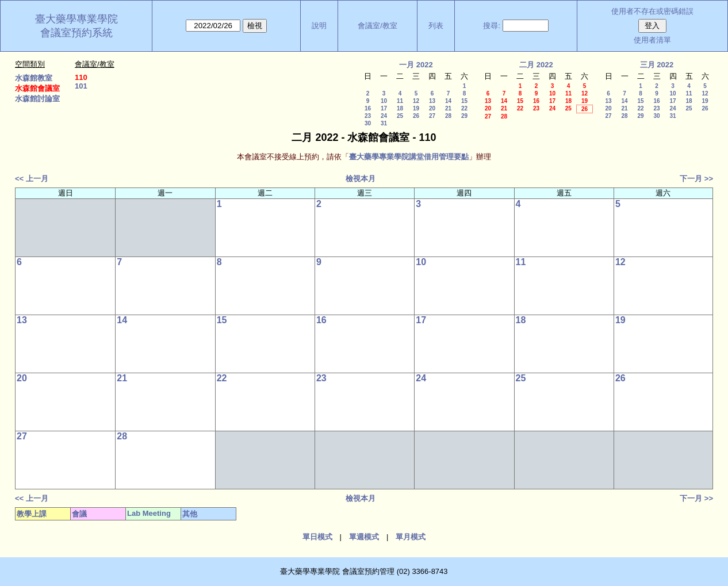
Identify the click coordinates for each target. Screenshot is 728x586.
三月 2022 (657, 65)
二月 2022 (536, 65)
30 (368, 123)
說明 (319, 26)
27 (432, 116)
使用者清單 (652, 40)
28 (448, 116)
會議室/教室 (378, 26)
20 (432, 108)
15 (464, 101)
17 (384, 108)
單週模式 (364, 537)
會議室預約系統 (76, 33)
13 (432, 101)
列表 (436, 26)
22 (464, 108)
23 (368, 116)
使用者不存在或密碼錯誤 (652, 11)
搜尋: (492, 26)
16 (368, 108)
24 (384, 116)
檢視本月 (361, 179)
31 (384, 123)
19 (416, 108)
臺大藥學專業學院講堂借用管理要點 (409, 157)
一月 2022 (416, 65)
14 (448, 101)
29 (464, 116)
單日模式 (317, 537)
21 (448, 108)
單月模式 (411, 537)
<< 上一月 (32, 179)
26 (416, 116)
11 (400, 101)
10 (384, 101)
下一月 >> (696, 179)
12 (416, 101)
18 (400, 108)
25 (400, 116)
